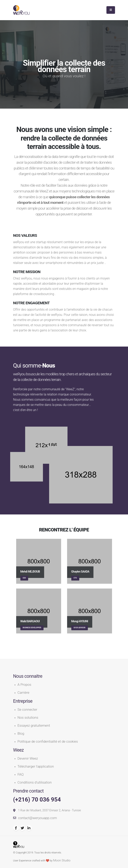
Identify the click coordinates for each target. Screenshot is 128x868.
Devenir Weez (28, 758)
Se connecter (27, 709)
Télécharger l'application (36, 766)
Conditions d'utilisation (35, 782)
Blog (21, 733)
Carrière (23, 693)
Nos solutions (28, 717)
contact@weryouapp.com (38, 818)
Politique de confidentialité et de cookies (48, 741)
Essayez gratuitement (34, 725)
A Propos (24, 685)
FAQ (21, 774)
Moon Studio (62, 860)
